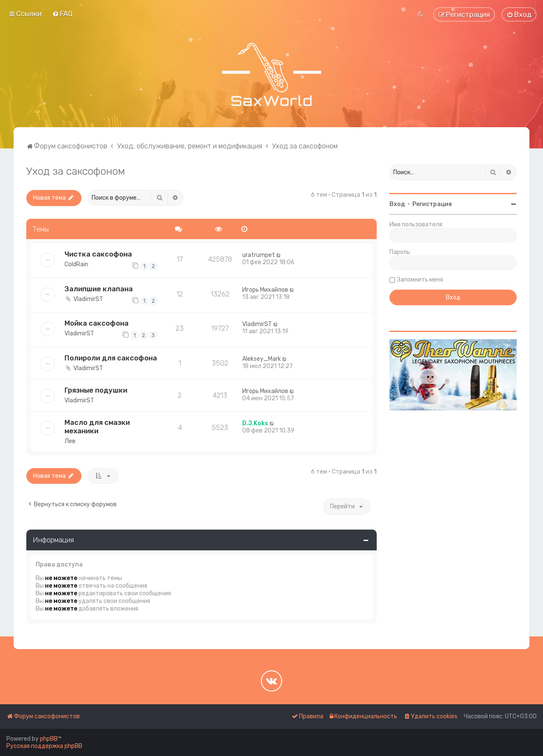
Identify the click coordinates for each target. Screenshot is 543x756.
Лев (70, 441)
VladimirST (88, 299)
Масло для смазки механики (97, 427)
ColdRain (76, 264)
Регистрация (432, 204)
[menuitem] (62, 14)
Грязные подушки (96, 390)
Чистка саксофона (98, 254)
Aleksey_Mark (262, 359)
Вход (397, 204)
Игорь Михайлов (265, 290)
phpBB (49, 739)
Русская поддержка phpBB (44, 746)
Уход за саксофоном (76, 171)
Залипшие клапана (99, 289)
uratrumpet (259, 255)
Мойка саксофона (97, 323)
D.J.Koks (255, 423)
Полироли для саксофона (111, 358)
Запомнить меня (420, 280)
